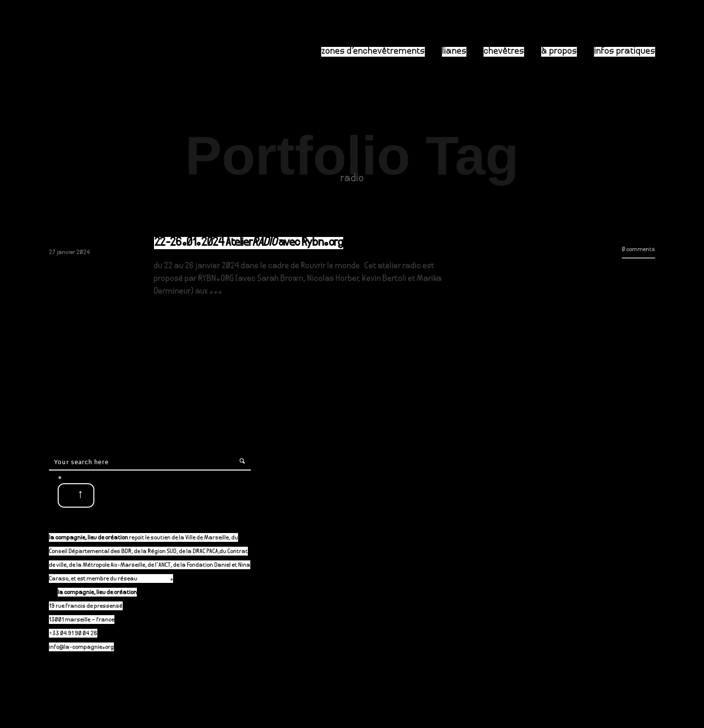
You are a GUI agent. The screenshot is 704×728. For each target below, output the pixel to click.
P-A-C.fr (159, 579)
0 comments (638, 250)
